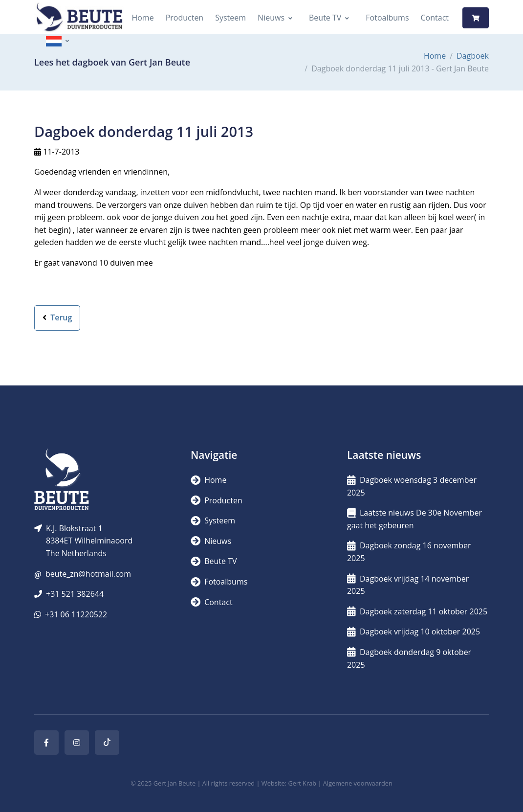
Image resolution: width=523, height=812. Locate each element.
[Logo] (79, 18)
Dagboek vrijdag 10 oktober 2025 (414, 632)
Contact (435, 18)
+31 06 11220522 (76, 614)
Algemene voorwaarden (358, 783)
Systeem (230, 18)
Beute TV (325, 18)
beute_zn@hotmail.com (88, 574)
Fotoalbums (387, 18)
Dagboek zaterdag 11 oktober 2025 (417, 611)
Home (142, 18)
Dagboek (473, 56)
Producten (185, 18)
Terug (57, 317)
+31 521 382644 (75, 594)
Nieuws (271, 18)
